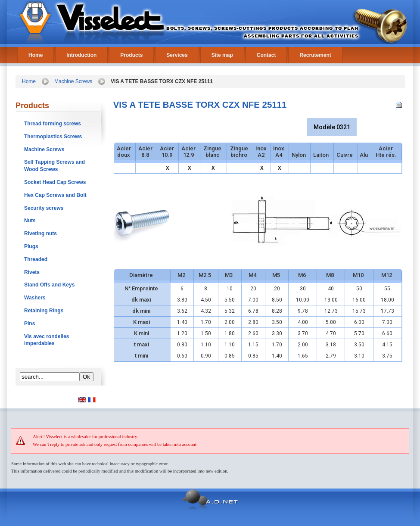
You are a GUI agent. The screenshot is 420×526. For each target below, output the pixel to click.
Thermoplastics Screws (53, 137)
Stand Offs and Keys (49, 285)
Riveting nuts (40, 233)
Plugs (31, 246)
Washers (35, 298)
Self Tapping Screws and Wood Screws (54, 166)
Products (131, 55)
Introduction (81, 55)
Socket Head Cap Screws (55, 182)
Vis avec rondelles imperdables (47, 340)
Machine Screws (73, 81)
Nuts (30, 221)
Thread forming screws (53, 124)
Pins (30, 324)
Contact (266, 55)
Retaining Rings (44, 311)
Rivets (32, 272)
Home (36, 55)
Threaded (36, 259)
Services (177, 55)
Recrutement (315, 55)
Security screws (44, 208)
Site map (222, 55)
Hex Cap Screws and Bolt (55, 195)
